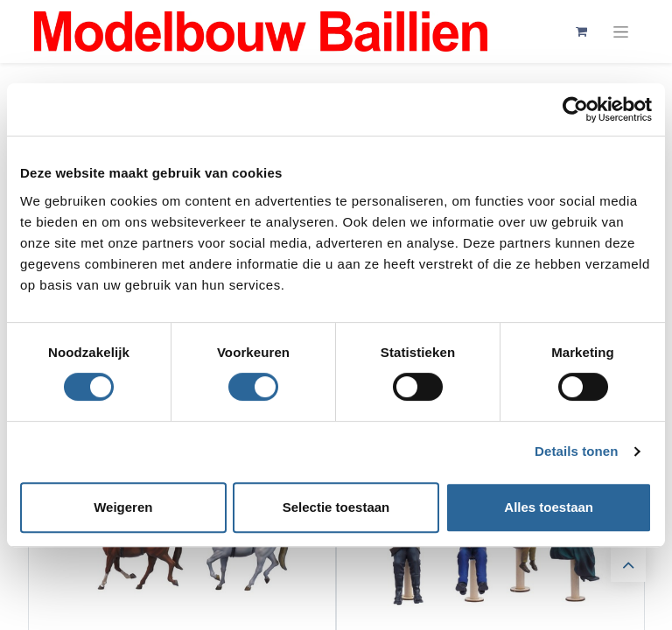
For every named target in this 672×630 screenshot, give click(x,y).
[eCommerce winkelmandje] (581, 31)
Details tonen (576, 451)
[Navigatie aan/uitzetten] (621, 32)
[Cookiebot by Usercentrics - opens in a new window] (575, 109)
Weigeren (123, 507)
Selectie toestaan (336, 507)
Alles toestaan (549, 507)
